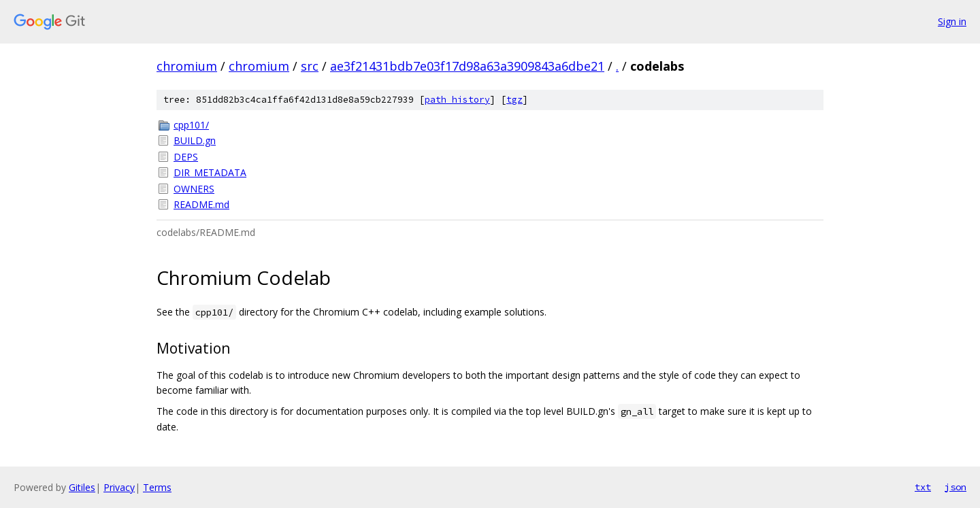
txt (923, 487)
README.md (201, 204)
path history (457, 100)
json (955, 487)
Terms (157, 487)
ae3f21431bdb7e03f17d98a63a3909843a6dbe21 (467, 66)
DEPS (186, 157)
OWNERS (194, 189)
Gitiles (82, 487)
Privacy (119, 487)
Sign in (952, 21)
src (310, 66)
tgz (514, 100)
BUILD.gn (195, 140)
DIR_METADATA (210, 172)
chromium (187, 66)
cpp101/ (191, 125)
